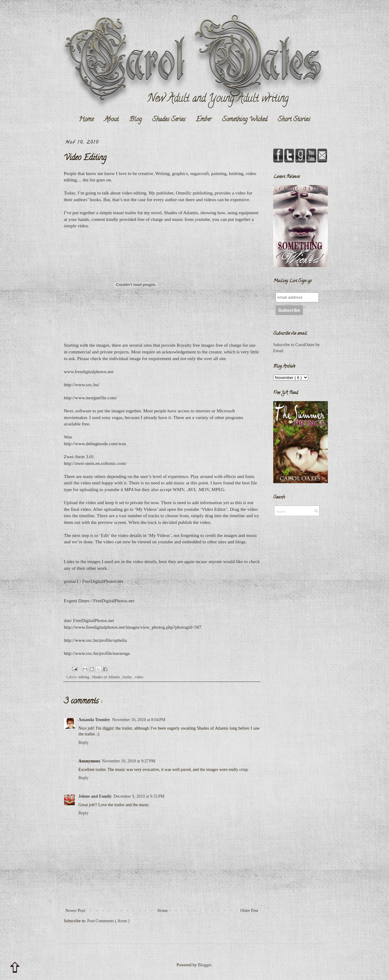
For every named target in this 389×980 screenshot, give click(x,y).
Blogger (205, 965)
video (139, 677)
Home (86, 120)
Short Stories (294, 120)
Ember (204, 120)
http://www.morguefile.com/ (90, 398)
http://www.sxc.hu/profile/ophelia (95, 640)
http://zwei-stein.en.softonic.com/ (95, 463)
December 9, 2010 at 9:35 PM (139, 796)
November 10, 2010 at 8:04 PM (139, 720)
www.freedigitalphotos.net (89, 371)
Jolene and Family (95, 796)
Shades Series (169, 120)
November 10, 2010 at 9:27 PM (129, 761)
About (111, 120)
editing (84, 677)
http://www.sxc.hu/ (82, 385)
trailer (128, 677)
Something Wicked (245, 120)
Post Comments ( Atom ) (108, 921)
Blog (135, 120)
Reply (83, 743)
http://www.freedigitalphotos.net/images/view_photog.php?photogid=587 (133, 627)
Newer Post (75, 911)
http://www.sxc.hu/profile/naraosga (97, 653)
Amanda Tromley (94, 720)
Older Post (250, 911)
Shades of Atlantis (107, 677)
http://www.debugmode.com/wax (95, 444)
